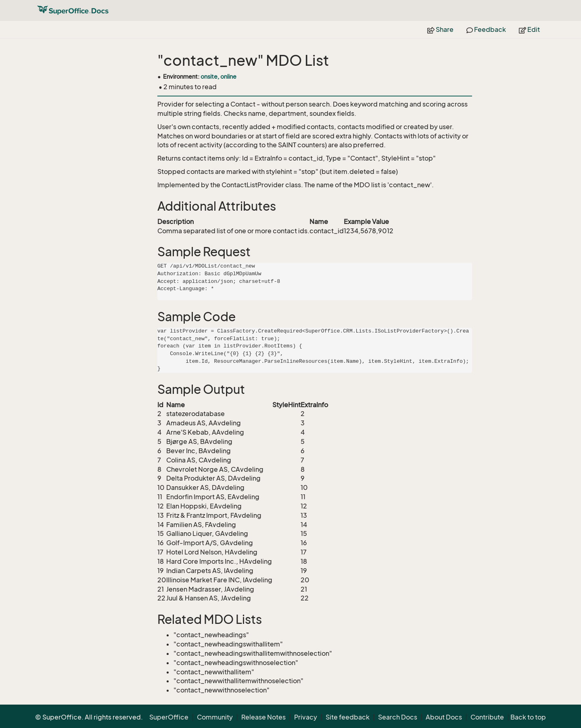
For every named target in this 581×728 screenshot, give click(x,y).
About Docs (444, 717)
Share (440, 29)
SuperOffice (169, 717)
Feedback (486, 29)
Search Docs (398, 717)
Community (215, 717)
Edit (529, 29)
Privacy (306, 717)
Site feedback (348, 717)
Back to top (528, 717)
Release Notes (263, 717)
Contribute (487, 717)
